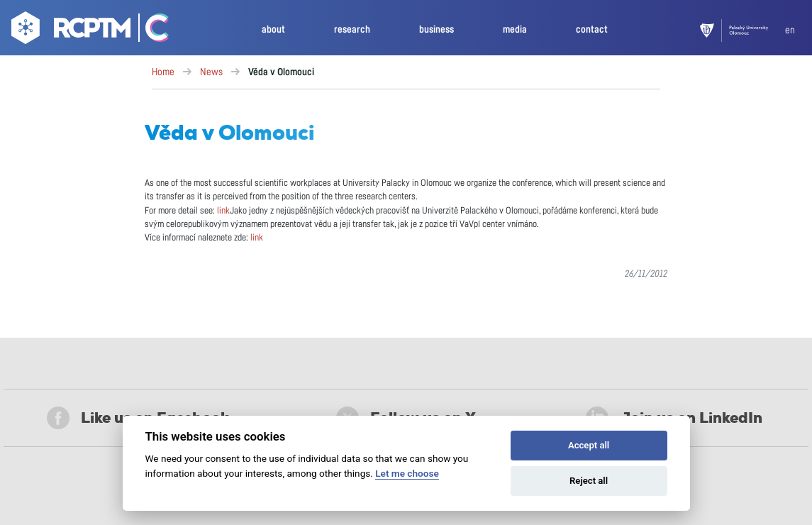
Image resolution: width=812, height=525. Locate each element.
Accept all (589, 445)
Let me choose (407, 473)
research (352, 29)
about (273, 29)
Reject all (589, 481)
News (211, 72)
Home (163, 72)
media (515, 29)
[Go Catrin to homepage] (151, 31)
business (436, 29)
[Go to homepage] (69, 31)
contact (592, 29)
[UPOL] (743, 31)
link (223, 211)
